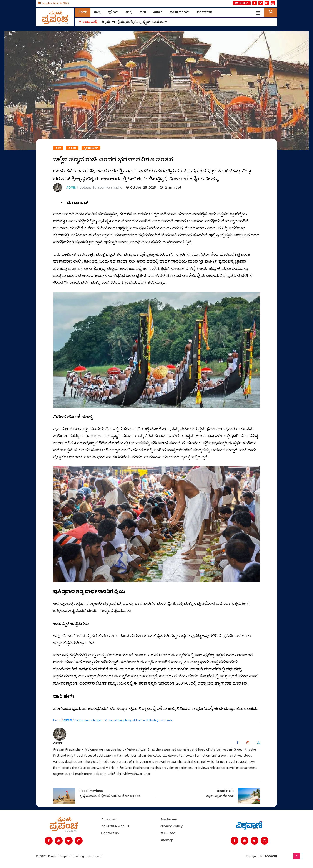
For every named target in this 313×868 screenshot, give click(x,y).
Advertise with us (115, 826)
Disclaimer (168, 819)
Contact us (110, 833)
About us (108, 819)
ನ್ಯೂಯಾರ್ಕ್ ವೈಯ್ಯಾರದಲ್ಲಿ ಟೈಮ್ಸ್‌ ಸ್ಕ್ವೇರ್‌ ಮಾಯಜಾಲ (134, 22)
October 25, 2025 (141, 188)
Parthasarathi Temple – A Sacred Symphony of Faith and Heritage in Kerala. (123, 720)
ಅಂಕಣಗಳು (205, 12)
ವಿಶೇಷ (72, 148)
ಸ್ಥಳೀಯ (113, 12)
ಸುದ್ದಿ (97, 12)
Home (83, 12)
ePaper (242, 3)
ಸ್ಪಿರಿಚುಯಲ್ (91, 148)
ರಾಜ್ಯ (129, 12)
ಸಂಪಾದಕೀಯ (180, 12)
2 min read (170, 188)
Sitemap (167, 840)
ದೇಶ (143, 12)
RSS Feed (168, 833)
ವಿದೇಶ (158, 12)
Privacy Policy (171, 826)
